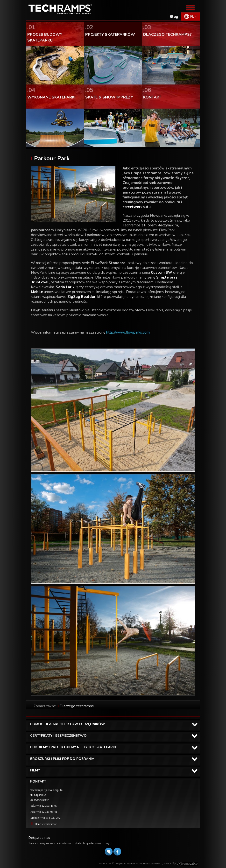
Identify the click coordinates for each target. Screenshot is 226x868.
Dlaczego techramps (77, 706)
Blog (174, 17)
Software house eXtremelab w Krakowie (187, 864)
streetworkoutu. (137, 207)
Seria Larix (66, 287)
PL (192, 17)
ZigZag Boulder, (82, 297)
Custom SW (162, 273)
